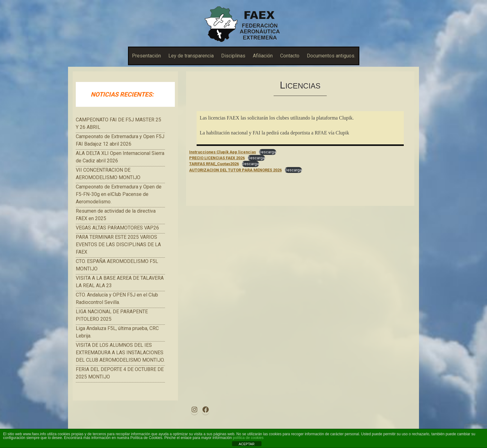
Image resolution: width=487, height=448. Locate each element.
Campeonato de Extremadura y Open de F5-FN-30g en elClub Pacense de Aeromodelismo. (119, 194)
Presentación (146, 56)
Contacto (290, 56)
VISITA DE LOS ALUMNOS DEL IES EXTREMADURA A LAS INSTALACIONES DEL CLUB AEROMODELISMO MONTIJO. (120, 353)
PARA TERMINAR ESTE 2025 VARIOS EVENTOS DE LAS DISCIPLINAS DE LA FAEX (118, 244)
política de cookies (248, 438)
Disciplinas (233, 56)
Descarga (268, 152)
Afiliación (263, 56)
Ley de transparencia (191, 56)
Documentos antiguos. (331, 56)
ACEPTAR (246, 444)
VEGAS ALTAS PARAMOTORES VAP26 (117, 228)
